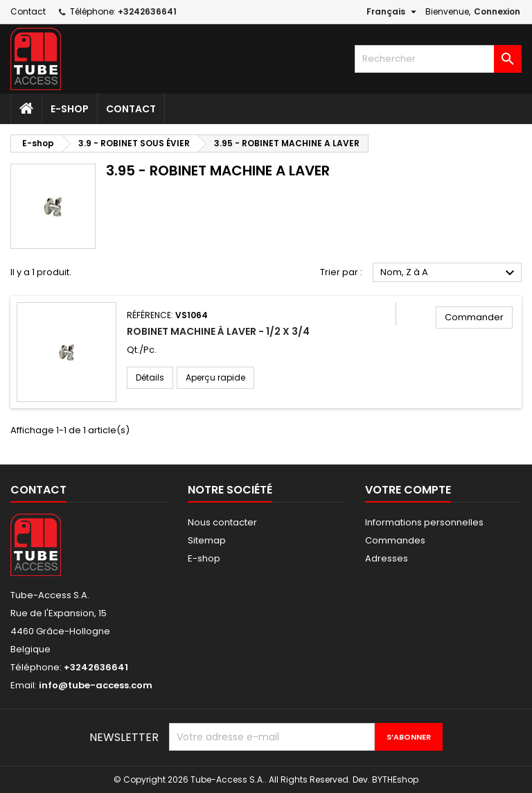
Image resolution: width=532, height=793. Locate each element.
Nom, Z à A (449, 273)
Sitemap (207, 540)
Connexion (497, 11)
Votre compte (408, 490)
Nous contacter (222, 522)
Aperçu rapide (215, 377)
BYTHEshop (395, 779)
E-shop (70, 109)
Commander (474, 317)
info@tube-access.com (96, 685)
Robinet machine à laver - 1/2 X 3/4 (218, 331)
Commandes (395, 540)
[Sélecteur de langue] (393, 12)
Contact (28, 11)
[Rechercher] (438, 59)
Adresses (387, 558)
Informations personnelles (424, 522)
